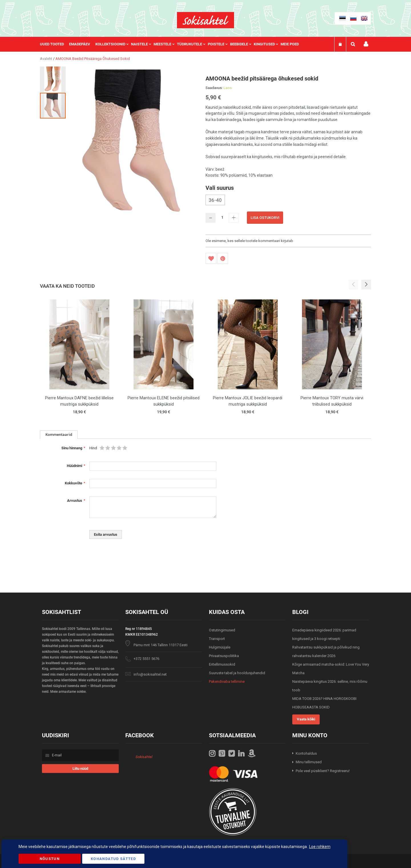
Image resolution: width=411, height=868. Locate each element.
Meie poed (290, 44)
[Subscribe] (80, 769)
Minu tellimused (309, 762)
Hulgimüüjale (220, 647)
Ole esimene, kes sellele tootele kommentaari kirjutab (249, 241)
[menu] (172, 44)
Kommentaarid (59, 434)
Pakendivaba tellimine (227, 681)
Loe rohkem (320, 847)
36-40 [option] (215, 200)
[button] (53, 79)
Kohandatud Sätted (113, 859)
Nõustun (50, 859)
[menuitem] (55, 44)
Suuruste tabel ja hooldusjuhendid (237, 673)
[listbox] (288, 201)
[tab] (59, 435)
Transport (217, 639)
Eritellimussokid (222, 664)
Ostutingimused (222, 630)
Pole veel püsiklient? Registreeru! (323, 771)
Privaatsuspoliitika (224, 656)
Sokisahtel (144, 757)
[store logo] (205, 20)
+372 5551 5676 (146, 659)
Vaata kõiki (306, 719)
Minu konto (366, 44)
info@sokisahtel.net (150, 674)
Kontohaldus (306, 753)
